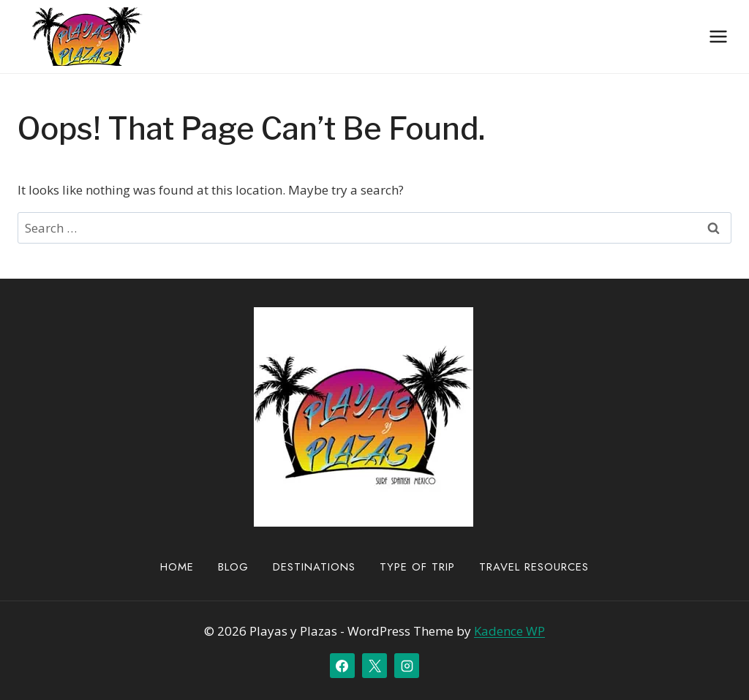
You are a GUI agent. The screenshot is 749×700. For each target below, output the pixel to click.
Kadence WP (509, 631)
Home (177, 567)
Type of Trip (417, 567)
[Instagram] (407, 666)
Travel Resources (534, 567)
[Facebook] (342, 666)
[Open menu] (718, 36)
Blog (233, 567)
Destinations (314, 567)
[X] (374, 666)
